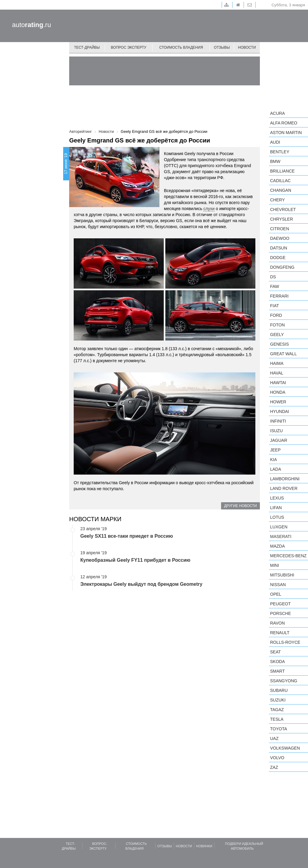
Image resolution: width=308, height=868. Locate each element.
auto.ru (32, 25)
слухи (209, 209)
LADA (276, 469)
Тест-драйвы (87, 47)
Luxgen (279, 527)
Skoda (277, 662)
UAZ (274, 738)
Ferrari (279, 296)
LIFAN (276, 508)
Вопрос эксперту (129, 47)
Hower (278, 402)
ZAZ (274, 767)
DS (273, 277)
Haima (277, 363)
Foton (277, 325)
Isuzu (276, 431)
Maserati (281, 536)
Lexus (277, 498)
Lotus (277, 517)
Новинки (204, 846)
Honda (278, 392)
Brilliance (282, 171)
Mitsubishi (282, 575)
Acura (277, 113)
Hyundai (280, 411)
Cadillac (280, 181)
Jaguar (279, 440)
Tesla (277, 719)
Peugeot (280, 604)
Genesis (279, 344)
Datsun (279, 248)
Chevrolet (283, 209)
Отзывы (222, 47)
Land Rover (284, 488)
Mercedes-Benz (288, 556)
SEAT (276, 652)
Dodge (278, 258)
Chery (277, 200)
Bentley (280, 152)
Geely (277, 335)
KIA (274, 460)
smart (277, 671)
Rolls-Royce (285, 642)
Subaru (279, 690)
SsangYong (284, 681)
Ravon (277, 623)
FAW (275, 286)
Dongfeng (282, 267)
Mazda (277, 546)
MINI (275, 565)
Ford (276, 315)
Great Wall (283, 354)
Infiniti (278, 421)
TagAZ (277, 710)
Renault (280, 633)
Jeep (275, 450)
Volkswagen (285, 748)
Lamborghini (285, 479)
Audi (275, 142)
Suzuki (278, 700)
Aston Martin (286, 133)
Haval (277, 373)
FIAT (274, 306)
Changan (281, 190)
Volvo (277, 758)
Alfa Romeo (284, 123)
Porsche (280, 613)
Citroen (280, 229)
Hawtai (278, 383)
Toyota (279, 729)
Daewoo (280, 238)
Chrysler (282, 219)
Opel (276, 594)
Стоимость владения (181, 47)
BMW (275, 161)
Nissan (278, 585)
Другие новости (240, 506)
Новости (247, 47)
